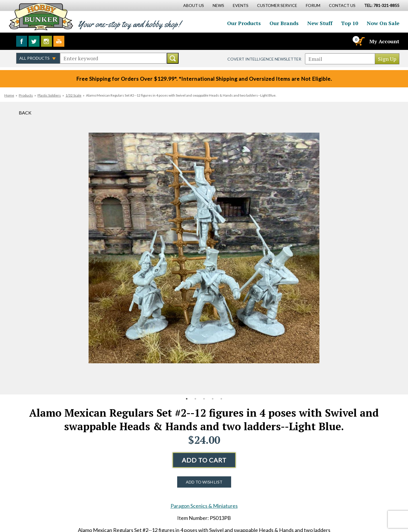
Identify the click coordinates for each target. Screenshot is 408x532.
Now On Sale (383, 23)
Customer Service (277, 5)
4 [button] (213, 399)
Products (26, 95)
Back (25, 113)
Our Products (244, 23)
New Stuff (320, 23)
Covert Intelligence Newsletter (264, 59)
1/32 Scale (73, 95)
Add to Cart (204, 460)
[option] (204, 248)
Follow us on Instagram (46, 41)
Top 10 (350, 23)
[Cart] (359, 41)
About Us (194, 5)
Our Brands (284, 23)
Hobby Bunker (41, 17)
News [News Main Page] (218, 5)
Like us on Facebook (22, 41)
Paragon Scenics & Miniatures (204, 506)
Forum (313, 5)
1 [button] (187, 399)
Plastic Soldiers (49, 95)
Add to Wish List (204, 482)
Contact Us (342, 5)
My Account (384, 41)
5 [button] (221, 399)
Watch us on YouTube (59, 41)
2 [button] (195, 399)
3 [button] (204, 399)
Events (241, 5)
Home (9, 95)
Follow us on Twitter (34, 41)
